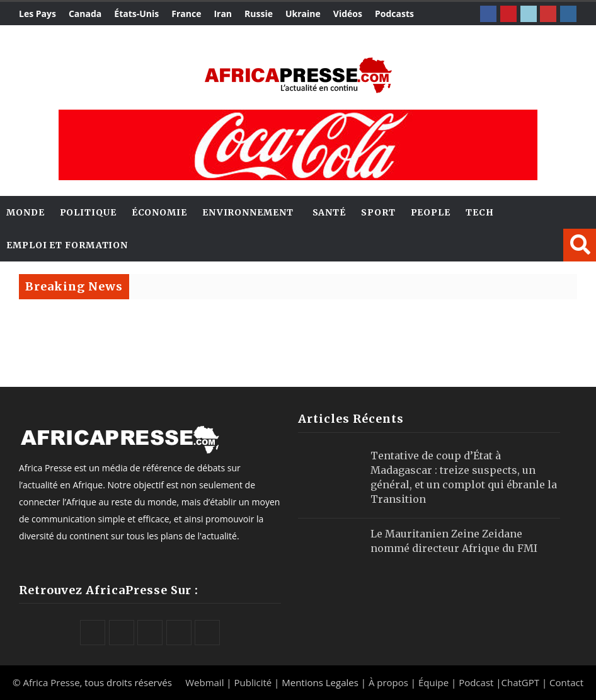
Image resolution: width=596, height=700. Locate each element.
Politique (88, 212)
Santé (330, 212)
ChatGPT (521, 682)
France (186, 14)
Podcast (476, 682)
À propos (388, 682)
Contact (566, 682)
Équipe (435, 682)
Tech (480, 212)
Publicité (254, 682)
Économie (159, 212)
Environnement (248, 212)
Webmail (204, 682)
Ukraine (303, 14)
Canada (85, 14)
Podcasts (394, 14)
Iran (223, 14)
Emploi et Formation (67, 245)
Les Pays (37, 14)
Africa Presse (51, 682)
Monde (26, 212)
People (431, 212)
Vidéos (348, 14)
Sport (378, 212)
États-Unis (136, 14)
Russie (259, 14)
